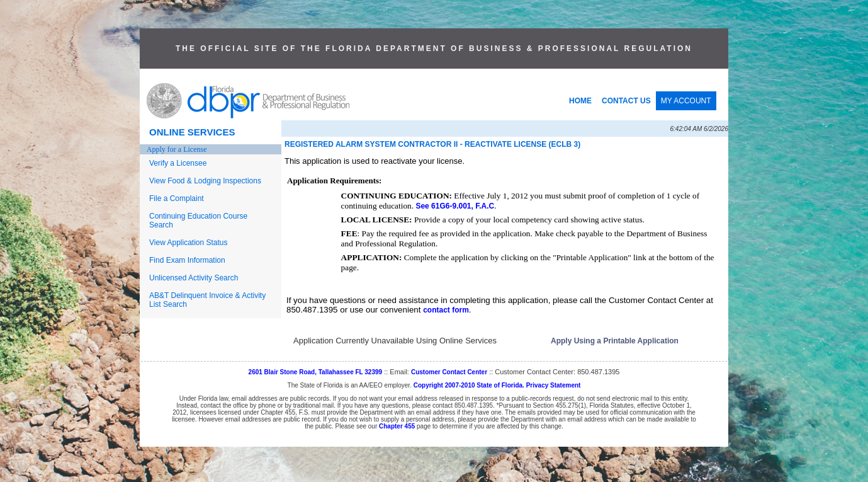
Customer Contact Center (449, 372)
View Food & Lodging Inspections (205, 181)
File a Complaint (177, 198)
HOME (580, 101)
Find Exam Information (187, 260)
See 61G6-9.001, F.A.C (455, 206)
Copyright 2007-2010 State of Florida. (469, 385)
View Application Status (189, 243)
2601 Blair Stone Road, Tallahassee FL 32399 (316, 372)
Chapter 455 (397, 426)
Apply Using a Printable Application (615, 341)
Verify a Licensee (178, 163)
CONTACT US (626, 101)
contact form (446, 310)
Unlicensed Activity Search (194, 278)
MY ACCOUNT (686, 101)
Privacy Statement (554, 385)
